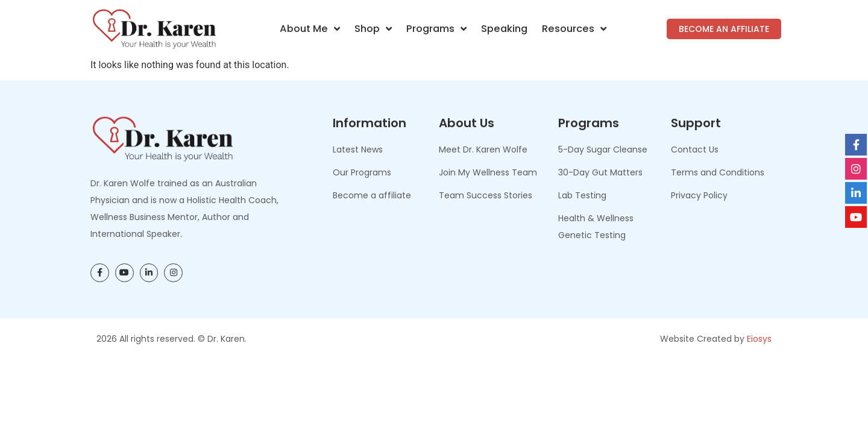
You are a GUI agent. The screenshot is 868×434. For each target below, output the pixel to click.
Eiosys (759, 339)
